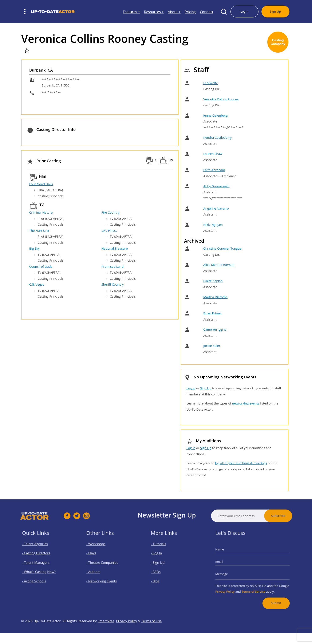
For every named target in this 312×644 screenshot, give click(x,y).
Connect (207, 12)
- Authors (99, 571)
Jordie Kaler (212, 346)
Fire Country (110, 212)
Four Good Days (41, 184)
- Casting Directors (39, 557)
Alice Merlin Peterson (219, 265)
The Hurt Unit (39, 230)
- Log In (162, 557)
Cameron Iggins (215, 329)
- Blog (161, 578)
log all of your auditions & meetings (241, 463)
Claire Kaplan (213, 281)
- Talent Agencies (39, 550)
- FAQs (161, 571)
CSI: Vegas (37, 284)
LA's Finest (109, 230)
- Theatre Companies (105, 564)
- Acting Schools (38, 578)
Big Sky (34, 248)
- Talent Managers (39, 564)
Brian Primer (213, 313)
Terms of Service (253, 586)
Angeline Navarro (216, 208)
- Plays (97, 557)
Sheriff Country (112, 284)
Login (244, 11)
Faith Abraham (214, 170)
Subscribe (291, 516)
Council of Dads (41, 266)
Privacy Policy (232, 586)
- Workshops (100, 550)
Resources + (154, 12)
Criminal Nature (41, 212)
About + (174, 12)
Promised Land (112, 266)
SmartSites (106, 634)
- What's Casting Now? (42, 571)
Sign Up (275, 11)
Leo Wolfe (211, 83)
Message (229, 573)
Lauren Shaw (213, 154)
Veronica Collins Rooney (221, 99)
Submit (270, 595)
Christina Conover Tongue (222, 248)
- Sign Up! (163, 564)
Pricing (190, 12)
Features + (131, 12)
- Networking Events (105, 578)
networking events (246, 403)
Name (228, 554)
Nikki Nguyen (213, 225)
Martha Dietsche (215, 297)
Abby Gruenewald (216, 186)
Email (228, 563)
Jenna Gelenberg (216, 115)
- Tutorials (163, 550)
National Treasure (114, 248)
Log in (191, 388)
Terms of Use (152, 634)
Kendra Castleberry (217, 137)
